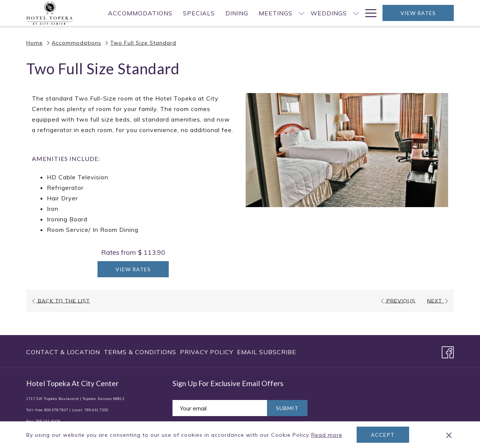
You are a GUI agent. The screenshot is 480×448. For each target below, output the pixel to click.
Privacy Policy (207, 352)
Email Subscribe (267, 352)
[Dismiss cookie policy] (449, 435)
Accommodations (76, 43)
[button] (347, 150)
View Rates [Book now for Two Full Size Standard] (133, 269)
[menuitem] (140, 13)
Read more (327, 435)
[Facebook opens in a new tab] (448, 351)
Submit (287, 408)
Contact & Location (63, 352)
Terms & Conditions (140, 352)
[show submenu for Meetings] (301, 13)
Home (34, 43)
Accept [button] (383, 435)
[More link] (368, 13)
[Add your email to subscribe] (220, 408)
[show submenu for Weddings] (356, 13)
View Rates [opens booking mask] (418, 13)
